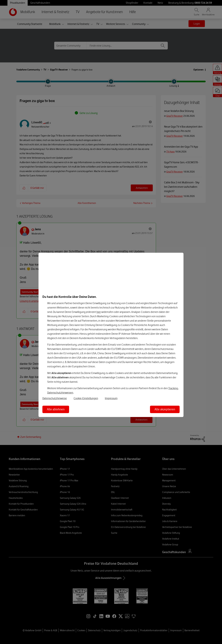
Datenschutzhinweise (55, 398)
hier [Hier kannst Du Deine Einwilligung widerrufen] (99, 312)
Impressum (111, 398)
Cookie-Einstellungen (86, 398)
